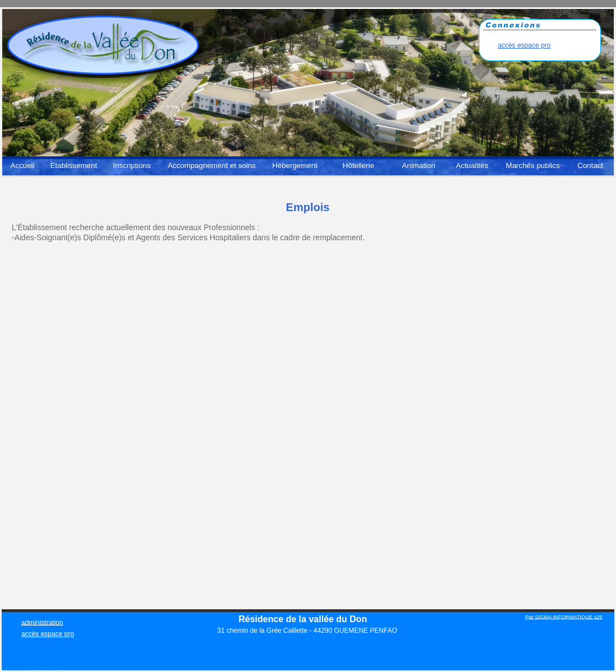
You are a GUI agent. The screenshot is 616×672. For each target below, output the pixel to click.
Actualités (472, 165)
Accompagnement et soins (211, 165)
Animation (419, 165)
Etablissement (74, 165)
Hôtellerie (358, 165)
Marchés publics (533, 165)
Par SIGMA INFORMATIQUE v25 (564, 617)
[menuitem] (22, 168)
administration (42, 622)
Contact (590, 165)
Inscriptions (132, 165)
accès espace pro (524, 45)
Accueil (23, 165)
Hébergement (295, 165)
